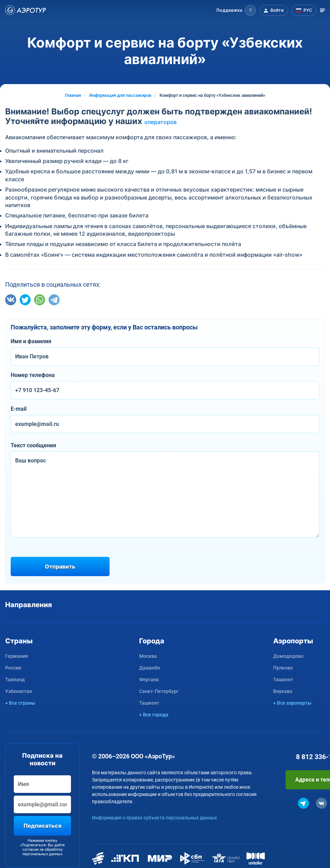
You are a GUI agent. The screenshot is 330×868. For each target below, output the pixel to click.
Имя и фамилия (31, 341)
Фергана (149, 680)
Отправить (60, 566)
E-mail (19, 409)
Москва (148, 656)
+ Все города (154, 715)
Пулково (283, 668)
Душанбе (150, 668)
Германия (17, 656)
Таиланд (15, 680)
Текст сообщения (33, 445)
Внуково (283, 691)
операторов (161, 122)
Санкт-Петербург (159, 691)
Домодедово (288, 656)
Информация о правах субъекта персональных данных (154, 818)
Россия (13, 668)
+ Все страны (20, 703)
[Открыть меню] (322, 10)
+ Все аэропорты (292, 703)
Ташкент (149, 703)
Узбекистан (19, 691)
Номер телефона (33, 375)
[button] (236, 10)
